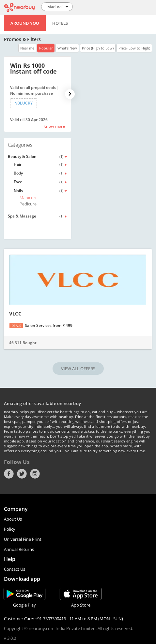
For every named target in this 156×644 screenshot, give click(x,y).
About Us (13, 519)
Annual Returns (19, 549)
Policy (10, 529)
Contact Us (15, 569)
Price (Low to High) (134, 48)
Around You (25, 23)
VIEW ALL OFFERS (78, 369)
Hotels (60, 23)
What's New (67, 48)
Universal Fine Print (23, 539)
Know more (54, 126)
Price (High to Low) (98, 48)
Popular (46, 48)
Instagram (35, 474)
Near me (27, 48)
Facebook (9, 474)
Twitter (22, 474)
